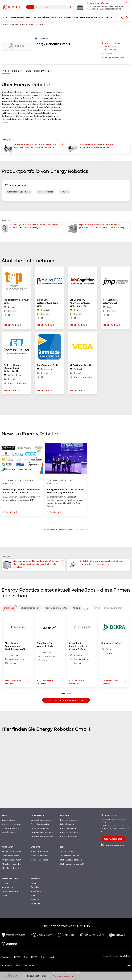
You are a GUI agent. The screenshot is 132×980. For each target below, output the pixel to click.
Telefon (106, 54)
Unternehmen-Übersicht (42, 837)
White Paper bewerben (12, 864)
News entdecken (9, 820)
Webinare (35, 900)
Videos (4, 895)
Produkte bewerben (69, 832)
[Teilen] (122, 18)
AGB (18, 965)
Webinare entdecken (40, 851)
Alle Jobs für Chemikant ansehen (66, 700)
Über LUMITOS (31, 957)
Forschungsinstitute (11, 891)
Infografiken (7, 887)
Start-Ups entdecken (40, 824)
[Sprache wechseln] (126, 18)
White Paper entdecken (12, 851)
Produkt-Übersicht (69, 837)
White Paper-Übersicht (12, 868)
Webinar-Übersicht (39, 860)
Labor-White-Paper (10, 856)
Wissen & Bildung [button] (89, 17)
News (28, 71)
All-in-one (35, 904)
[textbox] (111, 608)
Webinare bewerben (40, 856)
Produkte (17, 71)
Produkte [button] (31, 17)
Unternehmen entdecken (42, 820)
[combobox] (111, 608)
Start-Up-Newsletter (11, 828)
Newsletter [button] (106, 17)
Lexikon (5, 883)
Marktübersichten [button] (48, 17)
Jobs (33, 895)
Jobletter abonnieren (70, 856)
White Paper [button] (65, 17)
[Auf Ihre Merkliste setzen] (117, 18)
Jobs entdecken (67, 851)
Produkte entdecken (69, 820)
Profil (6, 71)
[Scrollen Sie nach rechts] (88, 608)
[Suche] (70, 7)
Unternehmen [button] (17, 17)
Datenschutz (30, 965)
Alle (30, 7)
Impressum (7, 965)
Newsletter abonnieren (12, 824)
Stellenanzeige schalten (71, 860)
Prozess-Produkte (68, 828)
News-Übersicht (9, 832)
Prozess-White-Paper (11, 860)
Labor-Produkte (67, 824)
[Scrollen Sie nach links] (84, 608)
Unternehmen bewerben (42, 832)
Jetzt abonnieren (113, 839)
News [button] (6, 17)
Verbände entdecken (40, 828)
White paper (36, 891)
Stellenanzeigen (43, 71)
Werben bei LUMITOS (11, 957)
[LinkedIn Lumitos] (129, 965)
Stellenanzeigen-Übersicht (72, 864)
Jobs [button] (76, 17)
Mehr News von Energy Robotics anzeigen (66, 530)
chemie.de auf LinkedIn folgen (112, 845)
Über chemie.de (48, 957)
